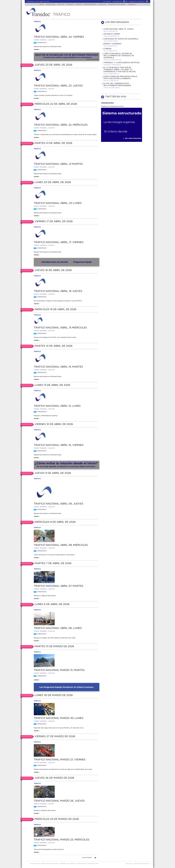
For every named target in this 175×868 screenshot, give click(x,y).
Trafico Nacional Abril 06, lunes (58, 628)
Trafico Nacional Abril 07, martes (59, 586)
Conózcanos (48, 5)
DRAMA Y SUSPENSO (112, 44)
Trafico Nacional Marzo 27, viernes (60, 760)
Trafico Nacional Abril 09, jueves (59, 504)
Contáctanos (35, 864)
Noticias (59, 5)
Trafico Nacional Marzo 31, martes (59, 670)
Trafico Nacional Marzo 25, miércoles (62, 840)
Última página (87, 858)
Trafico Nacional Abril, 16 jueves (58, 291)
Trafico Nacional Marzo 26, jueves (59, 801)
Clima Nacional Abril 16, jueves (119, 29)
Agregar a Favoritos (137, 2)
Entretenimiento (91, 5)
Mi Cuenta (107, 2)
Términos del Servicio (68, 864)
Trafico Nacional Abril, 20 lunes (58, 203)
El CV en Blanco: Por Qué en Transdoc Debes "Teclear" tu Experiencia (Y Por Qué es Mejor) (120, 70)
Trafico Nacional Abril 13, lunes (57, 406)
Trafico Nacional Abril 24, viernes (59, 37)
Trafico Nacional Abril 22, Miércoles (61, 125)
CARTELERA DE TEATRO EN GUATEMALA (121, 39)
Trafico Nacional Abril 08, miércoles (61, 545)
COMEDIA (107, 49)
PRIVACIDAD (82, 864)
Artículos (104, 5)
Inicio (39, 5)
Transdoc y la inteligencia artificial (122, 63)
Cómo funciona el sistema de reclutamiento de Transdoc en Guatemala (119, 56)
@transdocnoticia (107, 103)
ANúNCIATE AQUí (93, 864)
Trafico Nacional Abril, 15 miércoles (60, 328)
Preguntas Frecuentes (120, 5)
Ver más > (37, 50)
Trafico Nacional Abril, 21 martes (58, 164)
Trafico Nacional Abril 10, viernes (59, 445)
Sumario (79, 5)
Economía (69, 5)
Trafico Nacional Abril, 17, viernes (59, 242)
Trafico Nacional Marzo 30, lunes (59, 718)
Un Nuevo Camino (112, 34)
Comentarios (40, 43)
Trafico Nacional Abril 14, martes (58, 367)
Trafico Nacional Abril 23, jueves (58, 86)
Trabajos (135, 5)
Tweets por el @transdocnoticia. (112, 106)
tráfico (37, 22)
